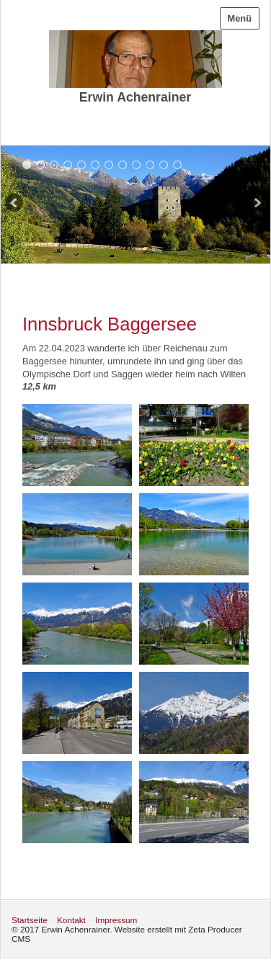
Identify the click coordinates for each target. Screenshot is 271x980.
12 (178, 165)
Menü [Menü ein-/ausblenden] (240, 18)
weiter (256, 204)
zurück (15, 204)
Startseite (30, 920)
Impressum (116, 920)
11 (164, 165)
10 (150, 165)
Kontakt (71, 920)
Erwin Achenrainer (135, 97)
